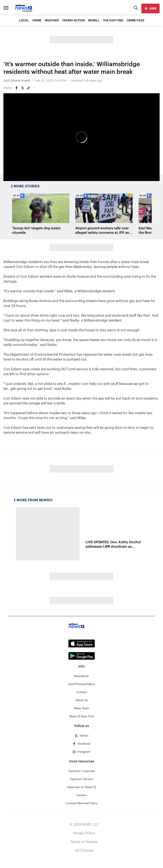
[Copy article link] (28, 88)
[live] (150, 8)
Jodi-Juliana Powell (17, 81)
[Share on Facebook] (17, 88)
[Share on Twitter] (22, 88)
